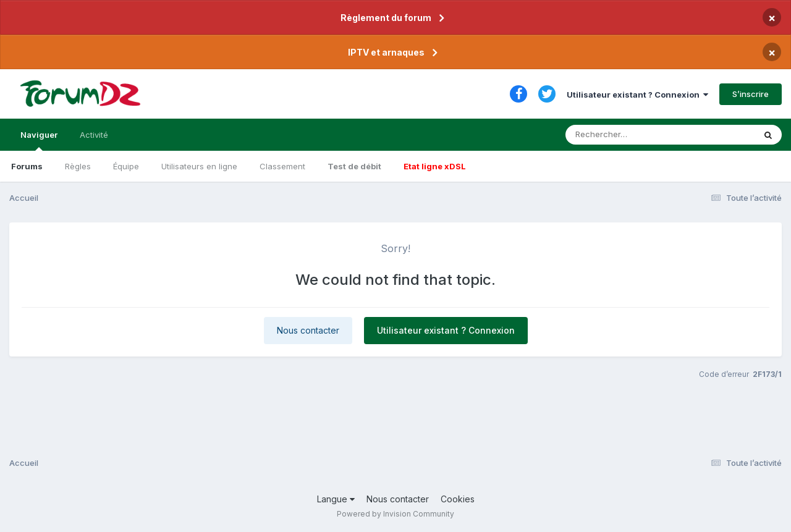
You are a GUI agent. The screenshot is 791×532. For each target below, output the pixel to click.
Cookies (458, 499)
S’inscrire (751, 94)
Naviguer (39, 140)
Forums (27, 166)
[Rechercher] (624, 135)
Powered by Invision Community (395, 514)
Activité (94, 135)
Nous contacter (308, 330)
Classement (282, 166)
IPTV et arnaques (386, 52)
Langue (336, 499)
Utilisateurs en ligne (199, 166)
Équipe (126, 166)
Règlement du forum (386, 18)
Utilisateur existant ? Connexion (637, 95)
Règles (78, 166)
